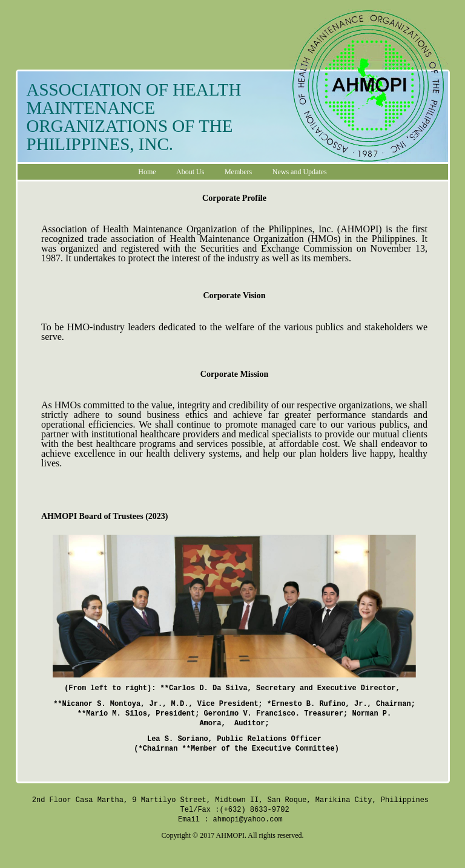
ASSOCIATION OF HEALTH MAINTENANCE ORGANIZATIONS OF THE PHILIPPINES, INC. (134, 117)
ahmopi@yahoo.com (248, 819)
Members (238, 172)
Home (147, 172)
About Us (190, 172)
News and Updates (300, 172)
